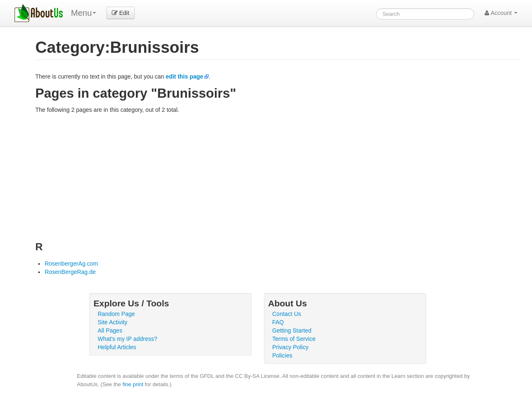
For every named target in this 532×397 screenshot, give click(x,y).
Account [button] (501, 13)
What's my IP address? (127, 339)
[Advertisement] (278, 176)
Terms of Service (294, 339)
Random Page (116, 314)
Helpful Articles (117, 347)
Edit (121, 13)
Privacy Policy (290, 347)
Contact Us (287, 314)
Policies (282, 355)
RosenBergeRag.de (70, 272)
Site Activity (113, 322)
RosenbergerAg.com (71, 264)
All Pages (110, 330)
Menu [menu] (84, 13)
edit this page (185, 76)
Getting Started (292, 330)
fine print (133, 384)
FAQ (278, 322)
